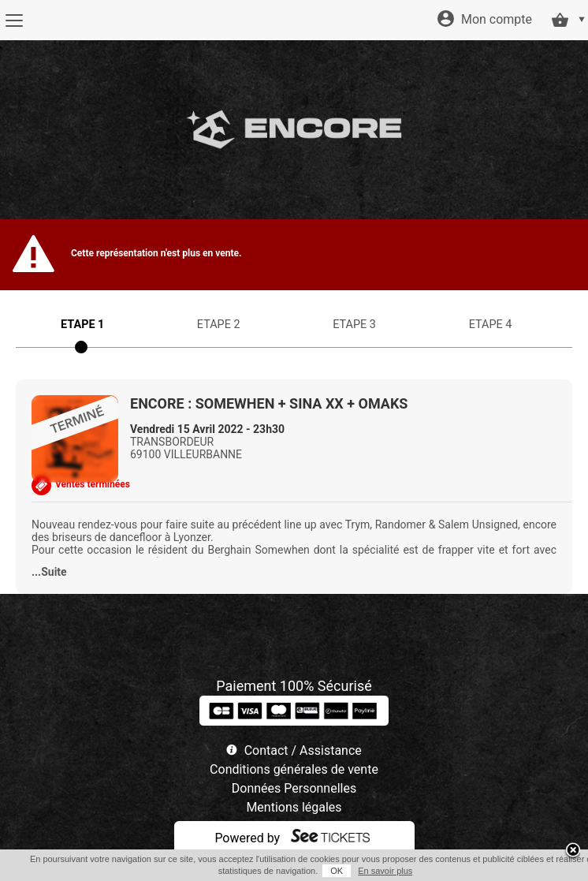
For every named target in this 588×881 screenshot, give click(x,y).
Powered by (247, 838)
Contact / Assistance (303, 750)
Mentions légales (294, 807)
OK (337, 871)
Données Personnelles (294, 788)
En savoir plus (385, 871)
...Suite (49, 572)
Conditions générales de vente (294, 769)
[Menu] (14, 21)
